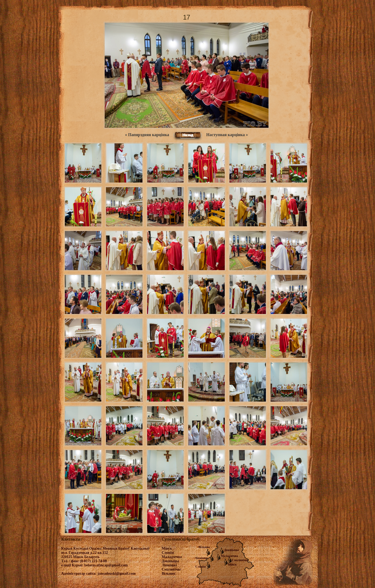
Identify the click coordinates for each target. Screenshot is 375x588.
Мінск (232, 565)
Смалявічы (240, 560)
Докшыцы (231, 550)
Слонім (201, 567)
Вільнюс (204, 547)
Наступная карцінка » (227, 135)
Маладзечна (229, 556)
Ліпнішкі (201, 558)
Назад (188, 135)
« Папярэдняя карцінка (147, 135)
